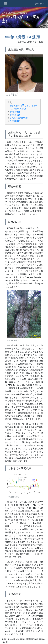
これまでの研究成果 (19, 118)
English (39, 4)
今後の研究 (15, 121)
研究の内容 (15, 115)
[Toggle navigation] (6, 4)
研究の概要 (15, 112)
